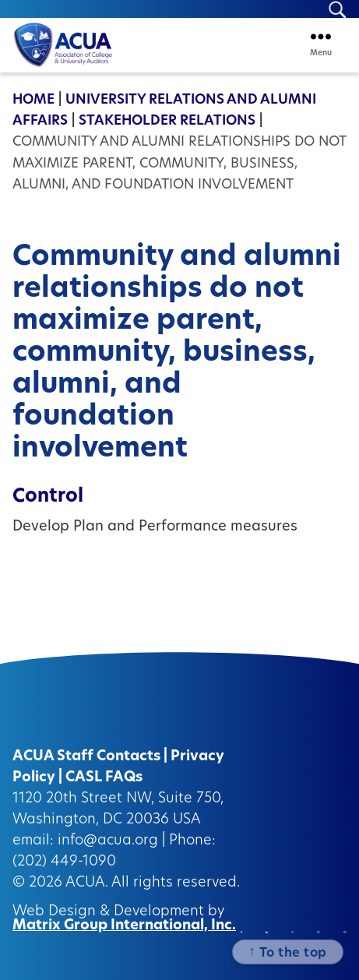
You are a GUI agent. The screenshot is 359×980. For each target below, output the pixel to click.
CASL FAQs (104, 778)
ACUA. (87, 883)
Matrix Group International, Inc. (124, 926)
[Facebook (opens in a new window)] (241, 932)
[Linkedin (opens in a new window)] (267, 932)
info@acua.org (108, 841)
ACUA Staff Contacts (86, 757)
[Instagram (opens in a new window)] (318, 932)
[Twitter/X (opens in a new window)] (292, 932)
